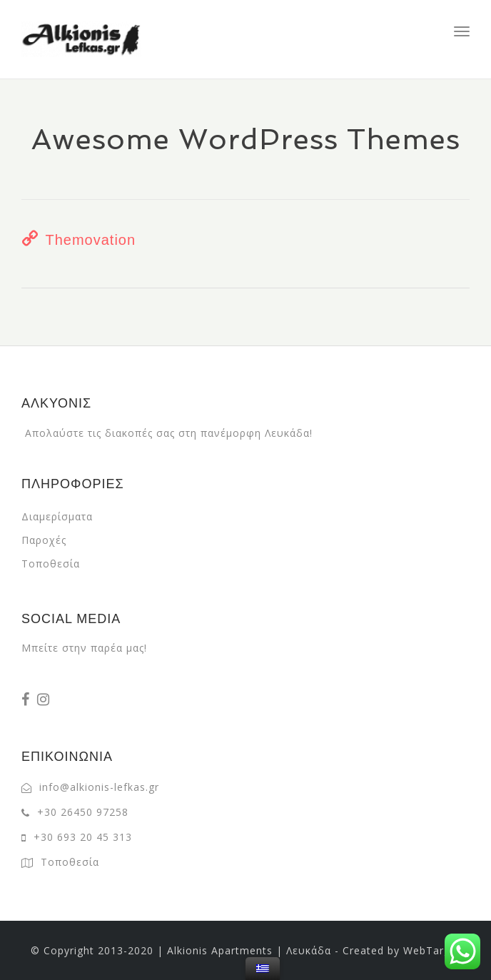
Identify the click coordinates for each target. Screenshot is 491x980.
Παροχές (44, 540)
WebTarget (432, 950)
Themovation (90, 240)
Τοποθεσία (51, 564)
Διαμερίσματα (57, 516)
